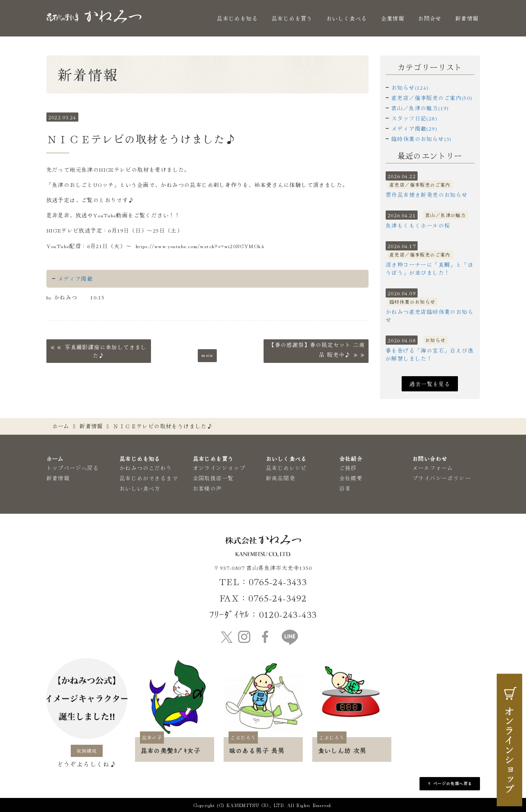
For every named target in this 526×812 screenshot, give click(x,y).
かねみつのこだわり (146, 468)
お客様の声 (207, 488)
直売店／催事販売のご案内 (420, 184)
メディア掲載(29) (414, 128)
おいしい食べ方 (140, 488)
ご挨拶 (348, 468)
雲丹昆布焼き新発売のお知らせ (427, 195)
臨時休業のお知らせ (412, 302)
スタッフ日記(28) (414, 118)
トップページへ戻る (73, 468)
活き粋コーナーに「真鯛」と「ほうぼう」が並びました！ (430, 268)
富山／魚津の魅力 (446, 215)
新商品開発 (280, 478)
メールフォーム (433, 468)
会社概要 (351, 478)
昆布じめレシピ (286, 468)
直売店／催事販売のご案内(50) (432, 98)
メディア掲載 (75, 279)
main (207, 355)
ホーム (61, 426)
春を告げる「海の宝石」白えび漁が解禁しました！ (430, 354)
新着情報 (467, 18)
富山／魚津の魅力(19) (420, 108)
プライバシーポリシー (442, 478)
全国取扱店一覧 (213, 478)
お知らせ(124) (410, 87)
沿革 (345, 488)
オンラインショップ (219, 468)
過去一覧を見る (430, 384)
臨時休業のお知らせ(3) (422, 139)
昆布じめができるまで (149, 478)
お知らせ (435, 340)
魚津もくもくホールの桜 (418, 225)
